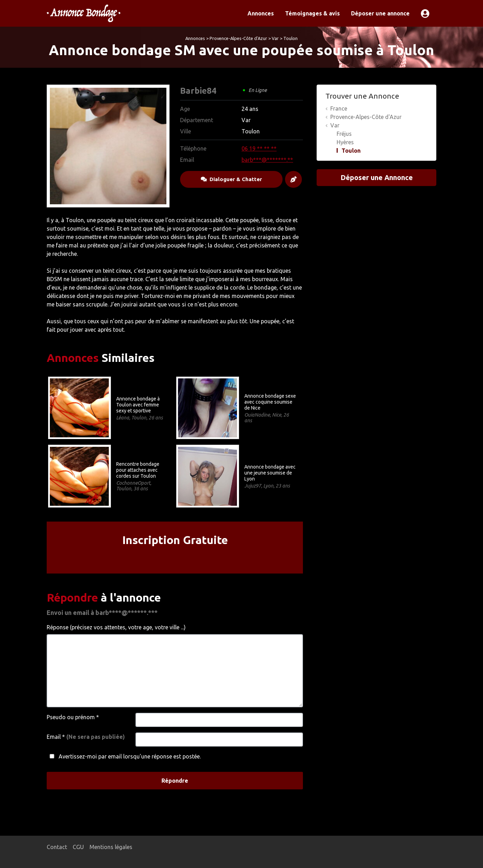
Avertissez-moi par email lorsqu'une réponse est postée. (124, 756)
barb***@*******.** (267, 160)
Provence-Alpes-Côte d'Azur (238, 38)
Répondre (175, 781)
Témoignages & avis (312, 13)
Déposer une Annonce (377, 177)
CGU (78, 847)
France (339, 108)
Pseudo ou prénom (73, 717)
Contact (57, 847)
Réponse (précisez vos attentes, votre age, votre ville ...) (116, 627)
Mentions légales (111, 847)
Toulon (290, 38)
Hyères (345, 142)
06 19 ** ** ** (259, 148)
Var (275, 38)
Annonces (261, 13)
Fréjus (344, 134)
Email (86, 737)
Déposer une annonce (380, 13)
